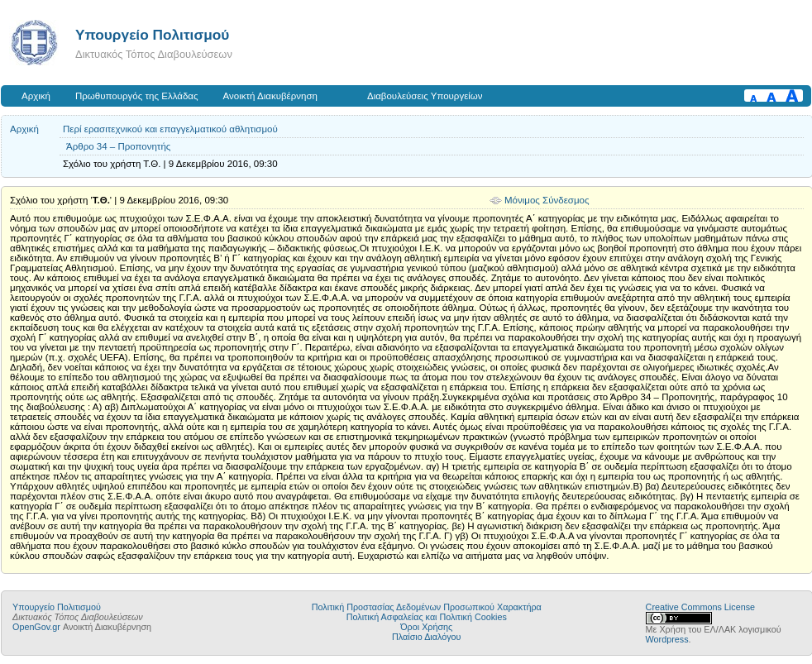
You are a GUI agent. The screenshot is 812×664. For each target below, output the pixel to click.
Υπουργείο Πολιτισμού (152, 35)
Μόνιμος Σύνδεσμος (547, 200)
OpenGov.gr (36, 627)
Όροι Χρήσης (426, 627)
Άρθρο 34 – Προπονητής (118, 146)
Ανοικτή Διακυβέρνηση (270, 96)
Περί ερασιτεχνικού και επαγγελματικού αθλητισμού (170, 129)
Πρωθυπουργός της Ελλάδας (137, 96)
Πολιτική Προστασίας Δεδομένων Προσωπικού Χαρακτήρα (427, 607)
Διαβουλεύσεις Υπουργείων (425, 96)
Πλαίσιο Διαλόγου (426, 637)
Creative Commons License (700, 607)
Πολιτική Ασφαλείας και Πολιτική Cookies (427, 617)
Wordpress (667, 639)
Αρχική (36, 96)
